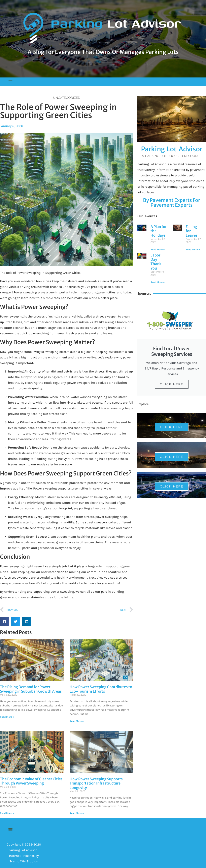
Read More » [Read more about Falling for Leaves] (193, 249)
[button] (10, 82)
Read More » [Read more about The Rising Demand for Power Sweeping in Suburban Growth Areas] (7, 717)
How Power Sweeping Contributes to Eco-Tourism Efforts (101, 689)
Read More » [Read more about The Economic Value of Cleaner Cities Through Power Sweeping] (7, 813)
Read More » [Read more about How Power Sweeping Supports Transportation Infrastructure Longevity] (77, 813)
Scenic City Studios (24, 861)
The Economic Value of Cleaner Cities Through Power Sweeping (31, 781)
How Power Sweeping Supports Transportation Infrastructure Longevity (96, 783)
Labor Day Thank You (156, 262)
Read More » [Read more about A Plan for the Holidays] (158, 249)
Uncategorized (67, 98)
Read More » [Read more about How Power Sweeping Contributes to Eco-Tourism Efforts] (77, 721)
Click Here (172, 384)
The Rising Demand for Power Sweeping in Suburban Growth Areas (31, 689)
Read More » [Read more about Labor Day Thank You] (158, 282)
